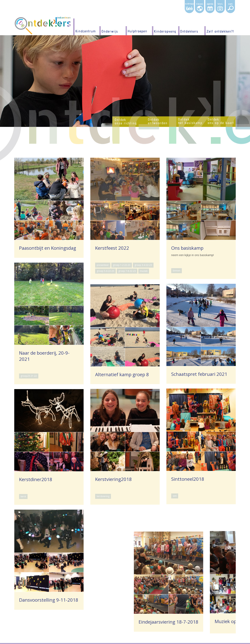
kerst (43, 459)
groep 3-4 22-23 (143, 265)
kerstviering (120, 458)
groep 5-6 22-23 (105, 271)
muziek (144, 271)
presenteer (103, 265)
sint (175, 496)
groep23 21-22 (29, 376)
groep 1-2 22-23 (122, 265)
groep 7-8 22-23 (127, 271)
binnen (177, 271)
